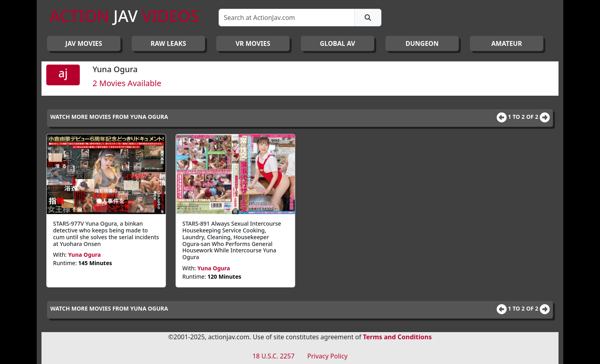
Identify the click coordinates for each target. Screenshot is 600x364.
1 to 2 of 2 (524, 117)
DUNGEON (422, 43)
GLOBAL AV (338, 43)
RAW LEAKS (169, 43)
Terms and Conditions (398, 337)
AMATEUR (507, 43)
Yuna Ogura (85, 255)
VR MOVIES (253, 43)
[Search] (287, 18)
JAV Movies (84, 43)
